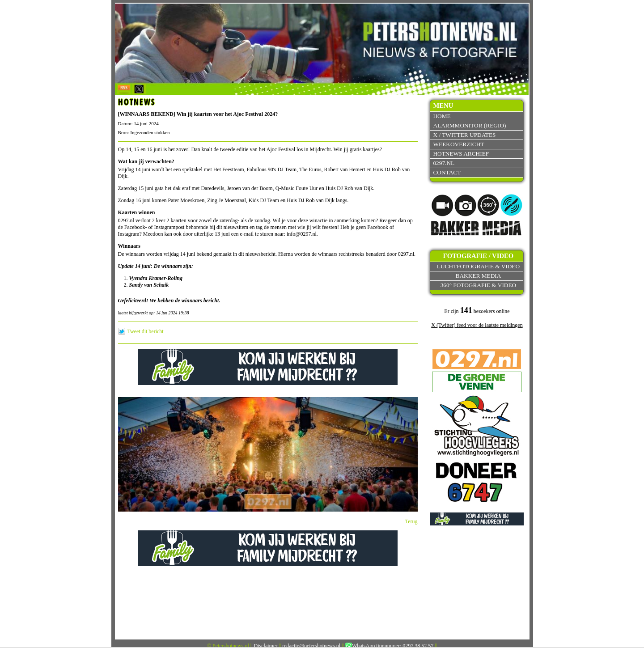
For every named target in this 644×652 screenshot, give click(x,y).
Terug (411, 521)
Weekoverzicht (458, 144)
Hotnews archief (461, 154)
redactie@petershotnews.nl (311, 646)
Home (442, 116)
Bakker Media (479, 276)
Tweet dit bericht (146, 331)
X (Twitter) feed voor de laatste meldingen (477, 325)
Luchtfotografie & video (478, 266)
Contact (447, 172)
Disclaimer (266, 646)
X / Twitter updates (464, 135)
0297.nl (444, 163)
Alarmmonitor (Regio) (469, 125)
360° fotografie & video (479, 285)
